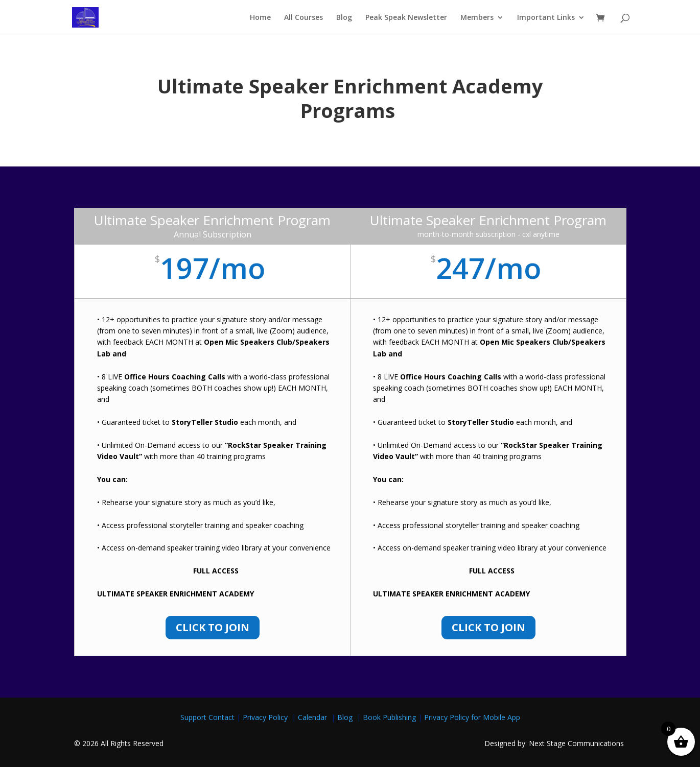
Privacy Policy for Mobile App (472, 717)
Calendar (314, 717)
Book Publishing (390, 717)
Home (260, 18)
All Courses (304, 18)
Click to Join (213, 627)
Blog (344, 18)
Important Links (546, 18)
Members (477, 18)
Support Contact (207, 717)
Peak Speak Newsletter (406, 18)
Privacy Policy (267, 717)
